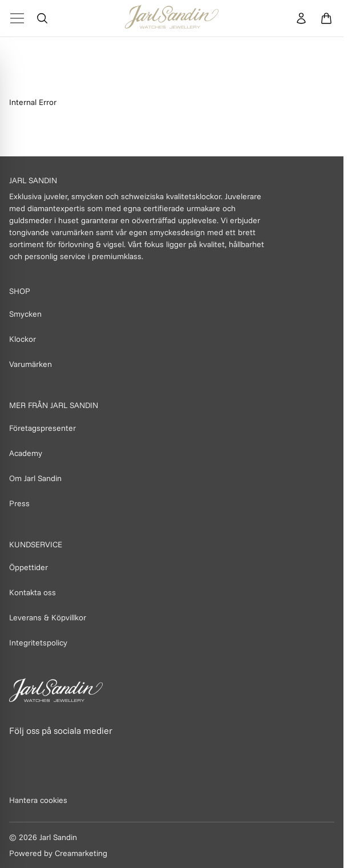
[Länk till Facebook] (19, 752)
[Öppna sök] (42, 18)
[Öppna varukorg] (326, 18)
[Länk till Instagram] (44, 752)
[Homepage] (172, 18)
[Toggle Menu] (17, 18)
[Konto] (301, 18)
